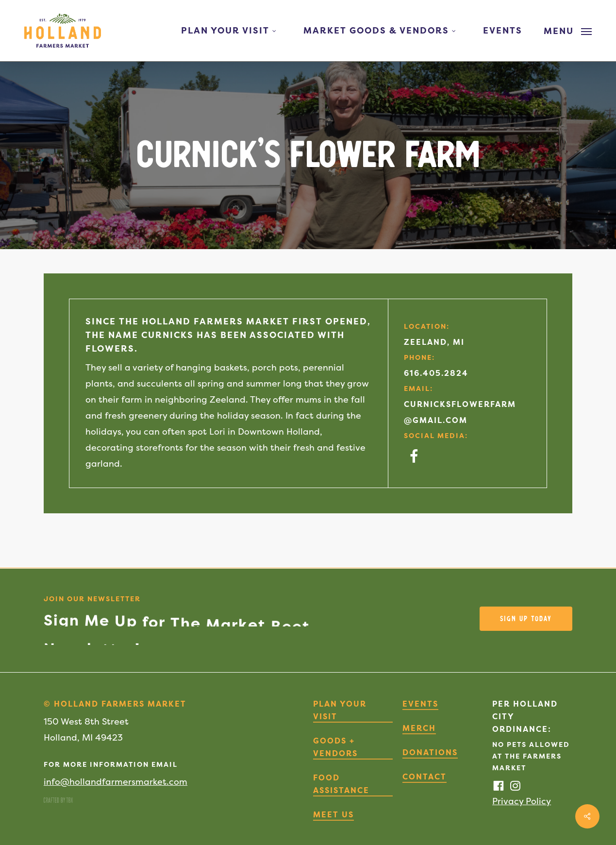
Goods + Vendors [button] (335, 747)
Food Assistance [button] (341, 784)
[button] (568, 31)
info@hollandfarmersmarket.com (116, 782)
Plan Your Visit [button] (340, 710)
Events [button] (420, 704)
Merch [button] (419, 728)
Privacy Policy (522, 801)
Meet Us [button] (333, 814)
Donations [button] (430, 752)
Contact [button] (425, 777)
